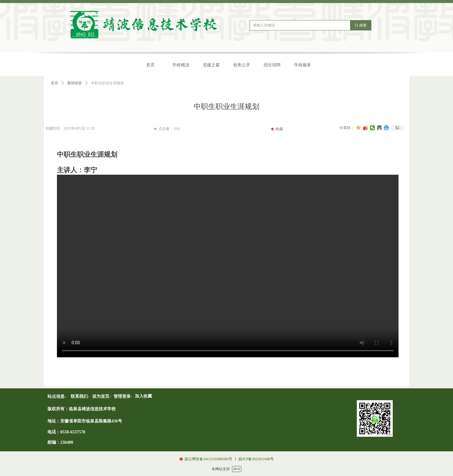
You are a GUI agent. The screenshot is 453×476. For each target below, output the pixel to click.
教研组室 (75, 83)
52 (397, 128)
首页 (54, 83)
